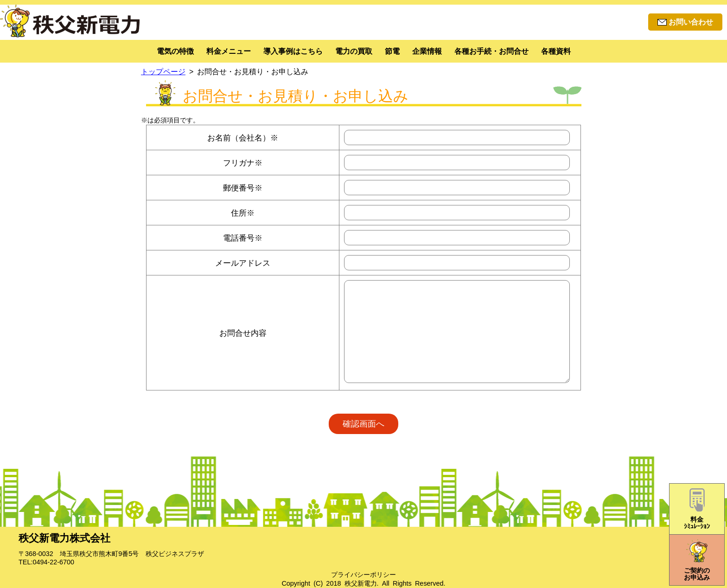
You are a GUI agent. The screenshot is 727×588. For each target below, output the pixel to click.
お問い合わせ (685, 22)
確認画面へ (363, 424)
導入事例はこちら (293, 51)
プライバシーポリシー (363, 575)
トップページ (163, 72)
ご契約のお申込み (697, 560)
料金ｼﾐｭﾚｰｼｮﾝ (697, 509)
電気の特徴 (175, 51)
